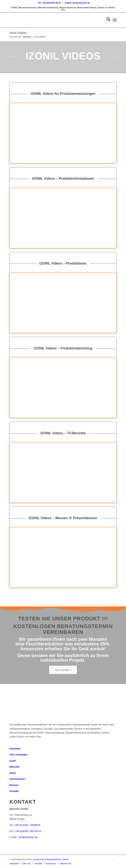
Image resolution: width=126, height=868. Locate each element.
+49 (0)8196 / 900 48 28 (28, 831)
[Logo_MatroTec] (52, 20)
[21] (63, 303)
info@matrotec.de (28, 837)
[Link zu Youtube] (114, 859)
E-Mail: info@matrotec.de (77, 3)
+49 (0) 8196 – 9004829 (27, 825)
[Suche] (106, 20)
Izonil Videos (18, 33)
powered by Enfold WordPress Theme (51, 859)
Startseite (15, 749)
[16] (63, 133)
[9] (63, 218)
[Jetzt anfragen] (63, 670)
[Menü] (115, 20)
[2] (63, 473)
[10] (63, 388)
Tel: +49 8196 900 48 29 (49, 3)
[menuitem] (49, 3)
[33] (63, 558)
